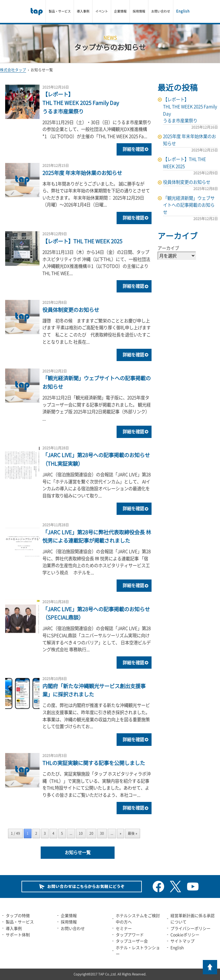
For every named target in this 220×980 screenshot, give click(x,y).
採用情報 (139, 11)
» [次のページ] (121, 833)
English (183, 11)
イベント (102, 11)
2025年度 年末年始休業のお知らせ (82, 173)
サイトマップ (182, 941)
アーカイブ (168, 248)
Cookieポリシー (185, 935)
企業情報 (120, 11)
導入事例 (83, 11)
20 (91, 833)
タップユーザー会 (132, 941)
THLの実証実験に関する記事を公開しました (94, 763)
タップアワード (130, 935)
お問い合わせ (161, 11)
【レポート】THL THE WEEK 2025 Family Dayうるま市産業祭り (81, 103)
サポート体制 (18, 935)
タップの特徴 (18, 915)
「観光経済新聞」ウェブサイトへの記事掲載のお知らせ (189, 205)
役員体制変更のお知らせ (71, 310)
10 (81, 833)
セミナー (124, 928)
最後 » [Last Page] (132, 833)
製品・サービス (60, 11)
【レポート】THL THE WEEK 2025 (82, 241)
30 (102, 833)
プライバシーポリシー (190, 928)
